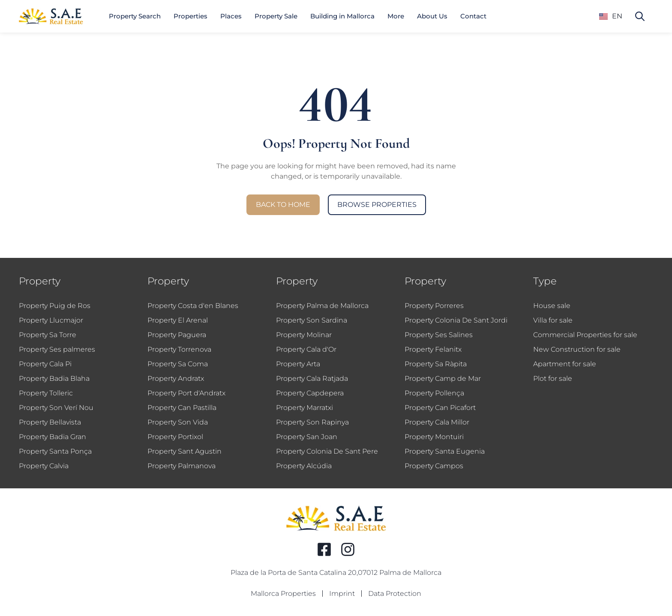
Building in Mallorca (342, 16)
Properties (190, 16)
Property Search (135, 16)
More (396, 16)
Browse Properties (377, 205)
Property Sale (276, 16)
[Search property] (640, 16)
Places (231, 16)
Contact (473, 16)
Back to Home (283, 205)
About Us (432, 16)
